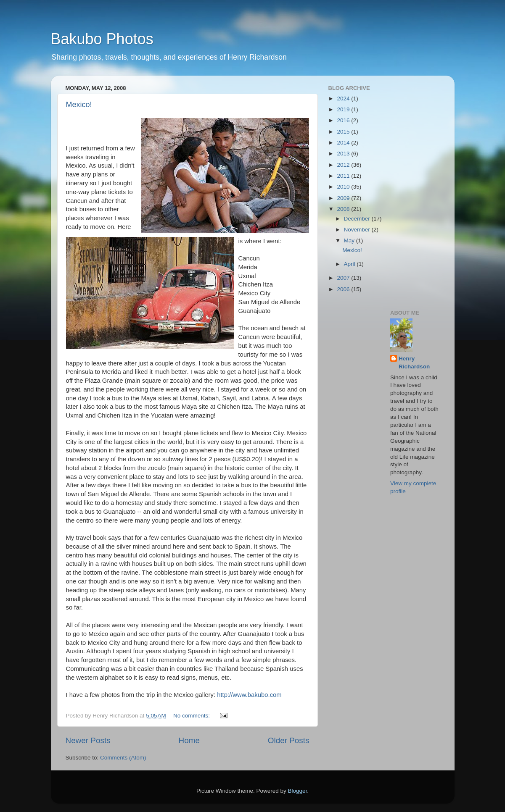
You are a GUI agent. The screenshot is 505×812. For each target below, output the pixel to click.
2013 (344, 154)
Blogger (298, 791)
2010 (344, 187)
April (350, 264)
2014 (344, 143)
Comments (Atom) (123, 758)
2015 (344, 132)
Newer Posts (88, 740)
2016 (344, 120)
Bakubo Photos (102, 39)
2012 (344, 165)
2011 (344, 176)
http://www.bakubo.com (249, 695)
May (350, 240)
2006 (344, 289)
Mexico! (79, 105)
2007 (344, 278)
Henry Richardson (414, 363)
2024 (344, 99)
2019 (344, 109)
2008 (344, 209)
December (358, 219)
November (358, 230)
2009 (344, 198)
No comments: (192, 716)
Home (189, 740)
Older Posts (289, 740)
